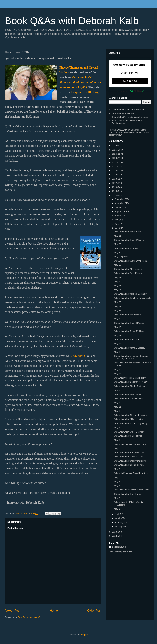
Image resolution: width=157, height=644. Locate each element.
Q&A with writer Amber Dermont (129, 432)
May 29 (118, 252)
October (119, 207)
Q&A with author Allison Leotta (128, 419)
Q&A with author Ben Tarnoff (127, 394)
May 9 (117, 428)
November (120, 203)
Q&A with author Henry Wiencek (129, 452)
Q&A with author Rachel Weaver (129, 240)
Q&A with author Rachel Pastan (129, 323)
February (119, 522)
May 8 (117, 440)
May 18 (118, 335)
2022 (115, 162)
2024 (115, 154)
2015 (115, 191)
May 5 (117, 477)
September (120, 212)
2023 (115, 158)
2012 (115, 536)
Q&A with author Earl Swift (126, 248)
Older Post (94, 611)
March (118, 518)
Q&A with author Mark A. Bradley (129, 348)
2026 (115, 146)
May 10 (118, 411)
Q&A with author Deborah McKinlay (131, 382)
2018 (115, 179)
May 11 (118, 407)
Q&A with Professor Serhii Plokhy (130, 378)
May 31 (118, 236)
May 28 (118, 265)
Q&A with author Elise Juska (127, 232)
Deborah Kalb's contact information (128, 110)
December (120, 199)
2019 (115, 175)
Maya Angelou (121, 257)
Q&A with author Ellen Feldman (129, 465)
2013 (115, 532)
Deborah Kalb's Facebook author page (130, 117)
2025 (115, 150)
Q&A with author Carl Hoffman (128, 436)
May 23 (118, 302)
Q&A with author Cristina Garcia (129, 457)
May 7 (117, 448)
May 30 (118, 244)
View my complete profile (121, 551)
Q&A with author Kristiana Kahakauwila (132, 298)
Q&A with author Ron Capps (127, 494)
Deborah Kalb (119, 547)
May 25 (118, 286)
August (118, 216)
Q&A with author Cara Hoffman (129, 399)
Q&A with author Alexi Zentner (128, 269)
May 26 (118, 281)
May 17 (118, 344)
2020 (115, 171)
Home (54, 611)
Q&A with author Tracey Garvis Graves (132, 490)
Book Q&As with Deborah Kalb (72, 21)
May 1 (117, 509)
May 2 (117, 498)
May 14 (118, 374)
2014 (115, 195)
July (117, 220)
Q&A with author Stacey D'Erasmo (130, 461)
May (117, 228)
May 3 (117, 486)
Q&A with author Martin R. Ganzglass (132, 386)
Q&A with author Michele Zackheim (131, 294)
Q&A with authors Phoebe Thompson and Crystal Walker (131, 357)
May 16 (118, 352)
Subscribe (130, 81)
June (117, 224)
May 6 (117, 469)
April (117, 514)
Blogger (84, 635)
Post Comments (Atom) (29, 617)
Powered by (130, 91)
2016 (115, 187)
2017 (115, 183)
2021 (115, 166)
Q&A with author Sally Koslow (128, 273)
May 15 (118, 369)
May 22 (118, 306)
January (119, 527)
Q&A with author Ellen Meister (128, 315)
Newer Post (13, 611)
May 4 (117, 482)
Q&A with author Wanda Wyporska (130, 261)
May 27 (118, 277)
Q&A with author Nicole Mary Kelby (131, 423)
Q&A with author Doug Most (127, 340)
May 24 (118, 290)
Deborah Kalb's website (122, 113)
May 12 (118, 403)
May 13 (118, 390)
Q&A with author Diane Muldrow (129, 331)
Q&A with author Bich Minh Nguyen (131, 415)
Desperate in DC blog (85, 92)
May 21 (118, 311)
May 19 (118, 327)
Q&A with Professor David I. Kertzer (131, 473)
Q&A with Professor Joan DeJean (130, 444)
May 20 (118, 319)
